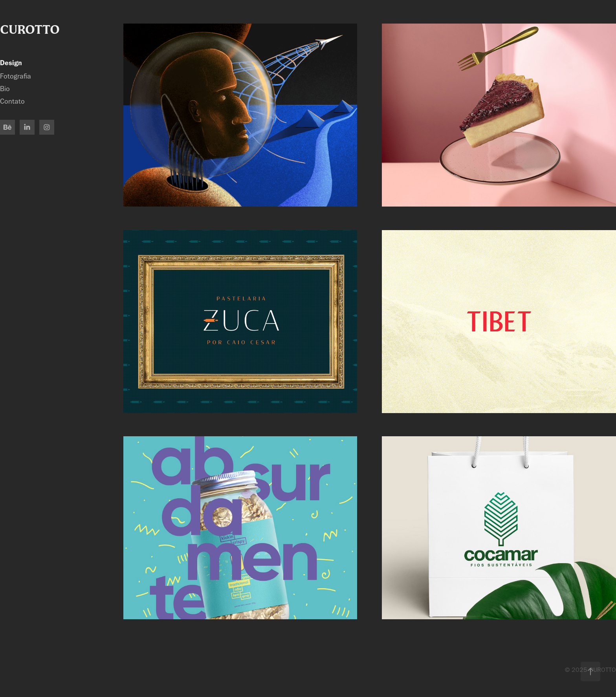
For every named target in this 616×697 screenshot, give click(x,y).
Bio (5, 89)
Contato (12, 102)
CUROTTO (30, 29)
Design (11, 63)
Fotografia (16, 76)
